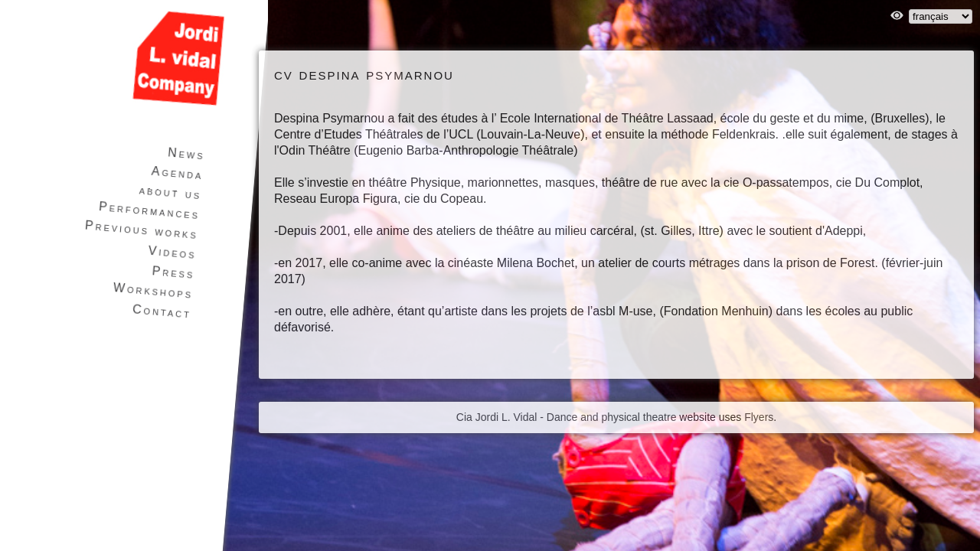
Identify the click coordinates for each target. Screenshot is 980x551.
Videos (172, 253)
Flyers (759, 417)
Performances (150, 210)
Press (173, 272)
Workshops (153, 291)
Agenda (177, 173)
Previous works (141, 230)
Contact (162, 311)
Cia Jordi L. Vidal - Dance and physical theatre (567, 417)
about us (170, 192)
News (186, 153)
